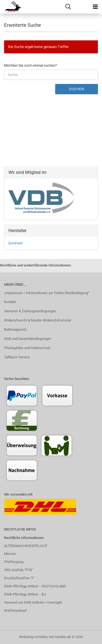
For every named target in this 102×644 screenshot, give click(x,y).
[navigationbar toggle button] (95, 7)
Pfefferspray (14, 562)
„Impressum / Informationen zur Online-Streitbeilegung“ (47, 293)
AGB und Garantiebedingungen (28, 339)
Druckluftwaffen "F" (19, 578)
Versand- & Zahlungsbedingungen (30, 311)
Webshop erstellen (33, 637)
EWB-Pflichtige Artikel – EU (25, 594)
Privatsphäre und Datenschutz (27, 348)
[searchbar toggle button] (68, 7)
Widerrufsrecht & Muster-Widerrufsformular (38, 320)
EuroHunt (16, 243)
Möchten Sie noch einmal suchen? (30, 65)
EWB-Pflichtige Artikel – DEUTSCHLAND (35, 586)
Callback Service (17, 357)
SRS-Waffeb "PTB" (18, 570)
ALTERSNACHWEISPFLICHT (26, 546)
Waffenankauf (15, 611)
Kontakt (10, 302)
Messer (10, 554)
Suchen (77, 89)
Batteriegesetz (15, 329)
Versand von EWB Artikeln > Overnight (33, 602)
